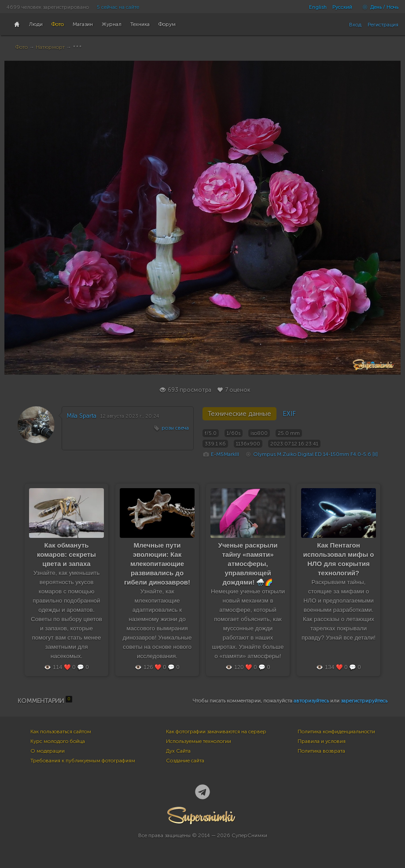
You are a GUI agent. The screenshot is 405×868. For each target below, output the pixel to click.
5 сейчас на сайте (118, 7)
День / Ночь (378, 7)
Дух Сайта (178, 751)
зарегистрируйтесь (364, 701)
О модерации (48, 751)
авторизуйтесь (311, 701)
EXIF (289, 414)
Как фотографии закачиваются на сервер (216, 732)
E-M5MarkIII (225, 454)
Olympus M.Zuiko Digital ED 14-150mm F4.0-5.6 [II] (315, 454)
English (318, 7)
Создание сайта (185, 761)
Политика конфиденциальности (336, 732)
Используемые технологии (199, 741)
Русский (342, 7)
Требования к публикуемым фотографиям (83, 761)
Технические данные (239, 414)
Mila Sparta (81, 416)
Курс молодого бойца (58, 741)
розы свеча (175, 428)
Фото (22, 47)
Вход (355, 25)
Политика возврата (321, 751)
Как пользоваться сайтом (61, 732)
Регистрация (383, 25)
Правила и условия (322, 741)
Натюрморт (50, 47)
